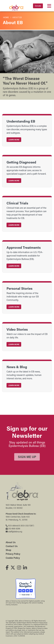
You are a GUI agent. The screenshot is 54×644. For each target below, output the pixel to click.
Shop (8, 550)
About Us (11, 542)
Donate (38, 6)
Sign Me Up (27, 457)
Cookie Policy (13, 558)
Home (6, 17)
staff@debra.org (14, 532)
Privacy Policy (13, 554)
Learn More (14, 140)
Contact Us (12, 546)
